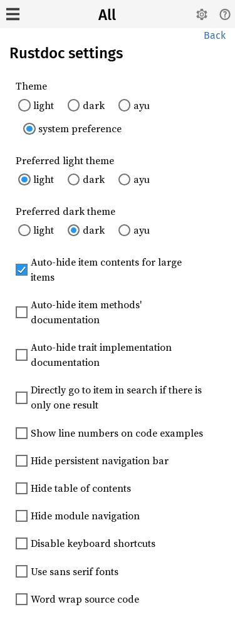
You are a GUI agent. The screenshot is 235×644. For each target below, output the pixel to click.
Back (215, 35)
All (107, 15)
